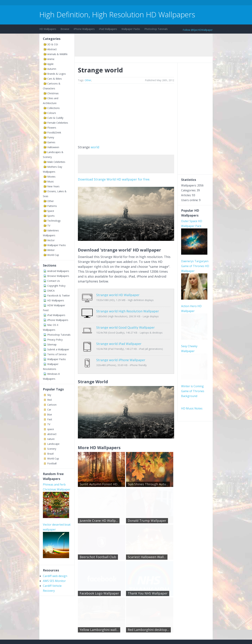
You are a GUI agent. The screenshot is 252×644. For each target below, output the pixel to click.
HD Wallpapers (48, 29)
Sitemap (52, 344)
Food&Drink (54, 132)
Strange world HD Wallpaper (118, 295)
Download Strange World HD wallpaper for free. (114, 179)
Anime (51, 59)
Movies (51, 177)
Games (51, 142)
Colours (52, 113)
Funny (51, 137)
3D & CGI (53, 44)
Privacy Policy (55, 340)
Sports (51, 216)
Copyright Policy (56, 286)
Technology (54, 221)
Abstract (52, 49)
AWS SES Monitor (54, 581)
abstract (52, 434)
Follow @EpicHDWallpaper (198, 30)
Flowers (52, 128)
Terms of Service (57, 354)
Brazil (50, 454)
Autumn (52, 69)
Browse (65, 29)
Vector (51, 240)
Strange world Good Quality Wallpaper (125, 322)
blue (50, 414)
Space (51, 211)
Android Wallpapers (58, 271)
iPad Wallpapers (108, 29)
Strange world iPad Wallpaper (119, 336)
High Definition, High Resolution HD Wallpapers (117, 14)
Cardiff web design (55, 576)
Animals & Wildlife (57, 54)
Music (51, 181)
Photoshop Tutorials (156, 29)
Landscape (53, 444)
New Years (53, 186)
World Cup (53, 255)
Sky (49, 395)
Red (49, 400)
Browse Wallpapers (58, 276)
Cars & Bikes (55, 79)
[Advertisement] (103, 3)
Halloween (53, 147)
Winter (51, 250)
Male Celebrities (56, 162)
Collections (53, 108)
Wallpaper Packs (131, 29)
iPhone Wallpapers (84, 29)
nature (51, 439)
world (95, 147)
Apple (50, 64)
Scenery (52, 449)
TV (49, 226)
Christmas (53, 93)
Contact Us (54, 281)
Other (50, 201)
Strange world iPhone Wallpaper (121, 349)
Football (52, 463)
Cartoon (52, 405)
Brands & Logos (57, 74)
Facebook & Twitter (59, 296)
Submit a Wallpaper (58, 349)
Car (49, 410)
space (51, 429)
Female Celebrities (58, 123)
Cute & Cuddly (55, 118)
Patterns (52, 206)
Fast (50, 419)
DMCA (51, 291)
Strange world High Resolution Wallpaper (128, 309)
